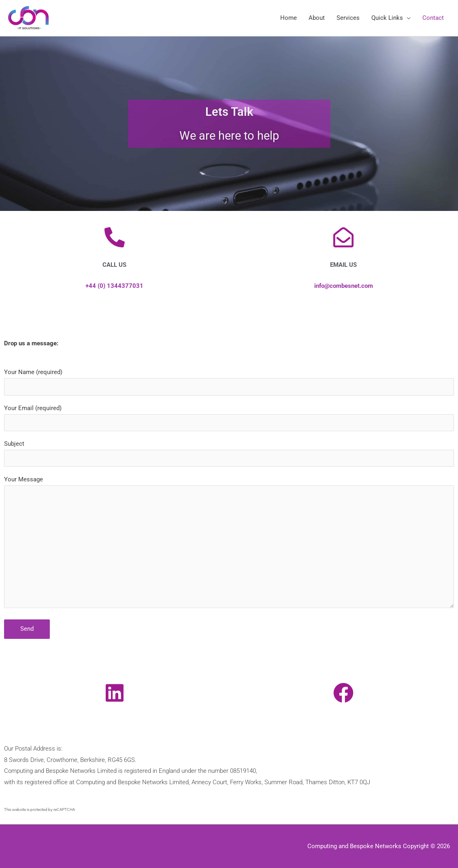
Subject (229, 453)
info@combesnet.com (344, 286)
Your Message (229, 544)
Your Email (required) (229, 418)
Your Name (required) (229, 382)
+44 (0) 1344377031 (114, 286)
